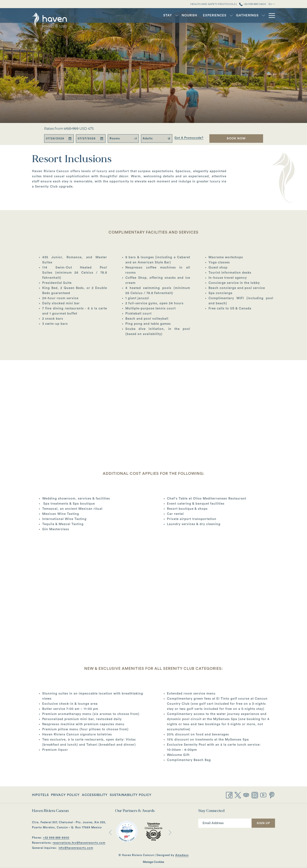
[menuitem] (41, 795)
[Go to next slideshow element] (170, 832)
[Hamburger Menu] (270, 15)
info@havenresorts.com (76, 848)
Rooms (115, 139)
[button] (59, 139)
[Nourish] (171, 15)
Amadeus (182, 855)
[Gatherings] (229, 15)
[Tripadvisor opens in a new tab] (246, 795)
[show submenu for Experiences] (213, 15)
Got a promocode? (189, 138)
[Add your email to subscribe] (225, 823)
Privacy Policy (65, 795)
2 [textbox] (169, 139)
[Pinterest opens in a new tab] (272, 795)
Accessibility (95, 795)
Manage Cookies (153, 862)
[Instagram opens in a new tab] (255, 795)
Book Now (236, 139)
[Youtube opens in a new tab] (263, 795)
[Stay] (149, 15)
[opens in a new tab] (127, 831)
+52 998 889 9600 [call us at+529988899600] (253, 4)
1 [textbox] (136, 139)
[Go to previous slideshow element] (110, 832)
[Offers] (256, 15)
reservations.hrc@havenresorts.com (79, 843)
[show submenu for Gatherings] (245, 15)
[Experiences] (196, 15)
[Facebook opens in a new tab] (229, 795)
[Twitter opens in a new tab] (238, 795)
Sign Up (263, 823)
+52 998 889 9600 (56, 838)
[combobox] (136, 139)
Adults (148, 139)
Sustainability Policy (131, 795)
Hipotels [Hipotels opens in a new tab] (40, 796)
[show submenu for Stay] (158, 15)
